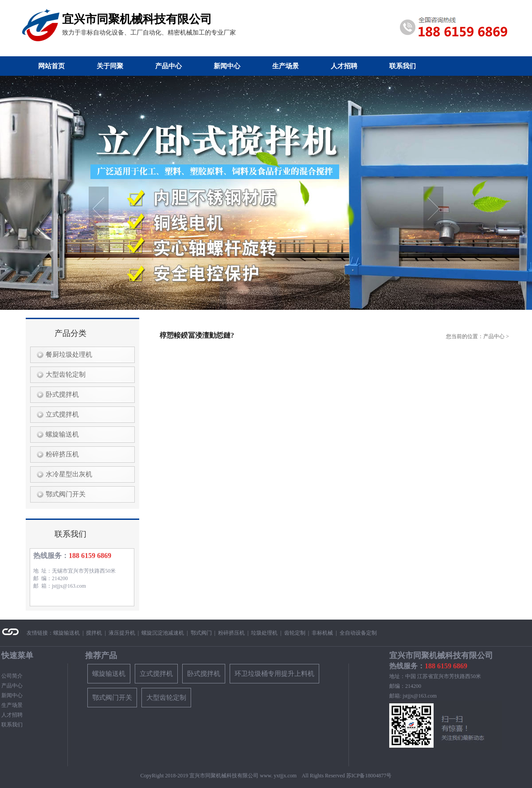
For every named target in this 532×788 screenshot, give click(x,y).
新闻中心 (227, 66)
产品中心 (168, 66)
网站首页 (51, 66)
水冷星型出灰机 (67, 474)
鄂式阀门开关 (64, 494)
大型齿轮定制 (64, 374)
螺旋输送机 (61, 434)
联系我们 (403, 66)
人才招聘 (344, 66)
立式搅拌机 (61, 414)
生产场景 (286, 66)
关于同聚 (110, 66)
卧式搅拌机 (61, 394)
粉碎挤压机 (61, 454)
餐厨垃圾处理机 (67, 355)
